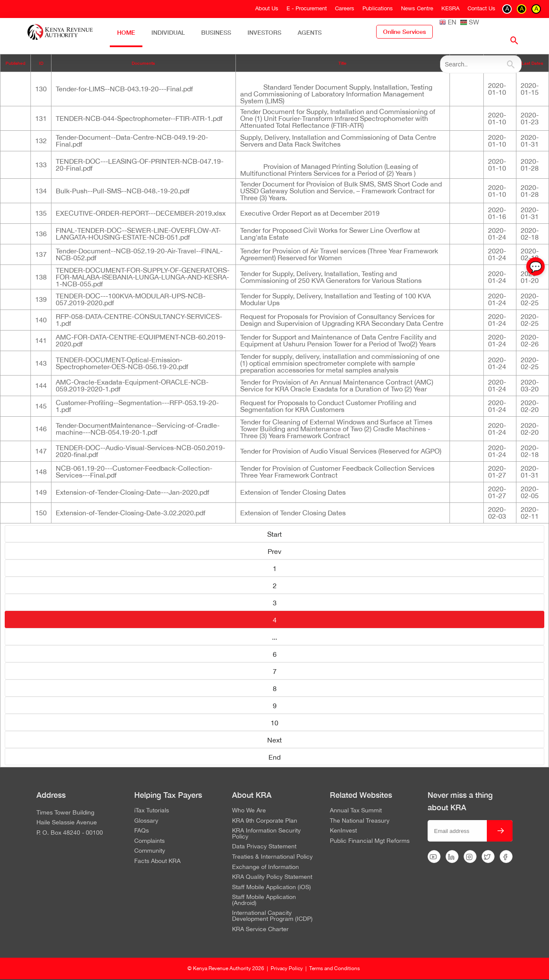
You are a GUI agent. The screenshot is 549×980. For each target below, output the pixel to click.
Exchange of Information (265, 867)
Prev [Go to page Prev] (274, 551)
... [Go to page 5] (274, 637)
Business (216, 32)
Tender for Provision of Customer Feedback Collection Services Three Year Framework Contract (337, 472)
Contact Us (481, 8)
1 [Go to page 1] (275, 568)
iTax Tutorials (152, 811)
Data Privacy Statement (264, 847)
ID (41, 63)
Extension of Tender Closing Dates (293, 492)
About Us (267, 8)
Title (342, 63)
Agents (310, 32)
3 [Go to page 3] (275, 603)
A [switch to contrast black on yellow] (536, 9)
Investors (264, 32)
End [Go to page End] (274, 757)
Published (15, 63)
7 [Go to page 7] (275, 671)
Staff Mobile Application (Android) (264, 900)
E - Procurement (307, 8)
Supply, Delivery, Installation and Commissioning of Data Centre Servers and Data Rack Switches (338, 141)
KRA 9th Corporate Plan (265, 821)
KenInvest (343, 831)
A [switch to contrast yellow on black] (522, 9)
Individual (168, 32)
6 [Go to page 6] (275, 654)
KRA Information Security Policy (266, 834)
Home (126, 32)
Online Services (404, 32)
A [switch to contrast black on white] (507, 9)
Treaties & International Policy (272, 857)
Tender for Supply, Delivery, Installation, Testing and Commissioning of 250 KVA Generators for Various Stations (331, 277)
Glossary (146, 821)
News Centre (417, 8)
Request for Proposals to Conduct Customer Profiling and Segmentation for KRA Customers (328, 406)
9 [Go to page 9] (275, 706)
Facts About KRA (157, 861)
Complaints (149, 841)
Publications (378, 8)
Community (150, 851)
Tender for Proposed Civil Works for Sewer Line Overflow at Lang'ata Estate (330, 234)
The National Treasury (360, 821)
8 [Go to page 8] (275, 688)
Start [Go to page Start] (274, 534)
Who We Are (249, 811)
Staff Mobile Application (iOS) (271, 887)
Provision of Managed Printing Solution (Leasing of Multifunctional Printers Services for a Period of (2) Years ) (329, 170)
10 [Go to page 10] (274, 723)
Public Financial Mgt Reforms (370, 841)
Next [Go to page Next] (274, 740)
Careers (345, 8)
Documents (143, 63)
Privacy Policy (287, 968)
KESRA (450, 8)
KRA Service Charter (260, 929)
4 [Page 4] (275, 620)
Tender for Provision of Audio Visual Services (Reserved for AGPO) (341, 451)
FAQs (142, 831)
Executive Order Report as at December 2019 (310, 213)
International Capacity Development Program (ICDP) (272, 916)
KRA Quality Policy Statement (272, 877)
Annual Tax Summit (356, 811)
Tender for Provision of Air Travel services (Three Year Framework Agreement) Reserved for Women (339, 254)
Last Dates (532, 63)
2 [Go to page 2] (275, 586)
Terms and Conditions (335, 968)
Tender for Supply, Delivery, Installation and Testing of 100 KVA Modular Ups (335, 299)
